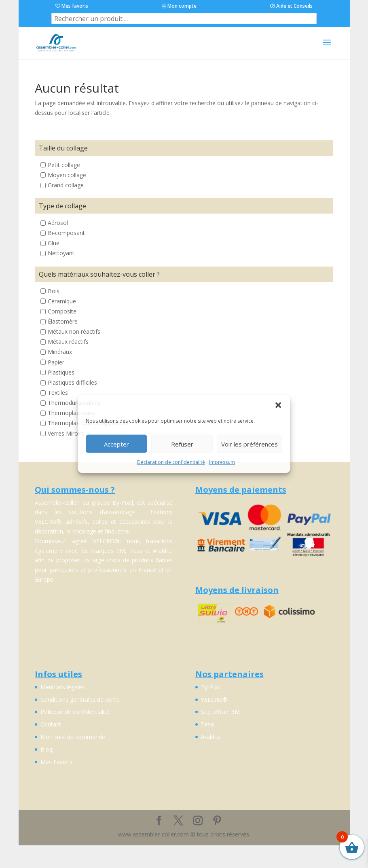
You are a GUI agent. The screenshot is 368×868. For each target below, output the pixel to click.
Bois (54, 291)
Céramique (62, 301)
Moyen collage (67, 175)
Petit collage (64, 165)
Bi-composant (66, 233)
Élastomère (63, 321)
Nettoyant (61, 253)
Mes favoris (72, 6)
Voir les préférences (250, 444)
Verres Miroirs (66, 433)
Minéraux (60, 352)
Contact (51, 724)
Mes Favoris (56, 762)
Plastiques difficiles (72, 382)
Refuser (182, 444)
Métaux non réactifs (74, 331)
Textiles (58, 393)
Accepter (116, 444)
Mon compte (179, 6)
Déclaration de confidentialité (171, 462)
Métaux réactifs (68, 342)
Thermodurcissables (74, 403)
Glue (54, 243)
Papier (56, 362)
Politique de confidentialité (75, 712)
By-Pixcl (211, 687)
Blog (47, 749)
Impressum (222, 462)
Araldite (211, 737)
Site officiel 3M (220, 712)
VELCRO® (214, 700)
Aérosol (58, 223)
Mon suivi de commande (73, 737)
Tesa (207, 724)
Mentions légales (63, 687)
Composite (62, 311)
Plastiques (61, 372)
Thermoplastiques (71, 413)
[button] (278, 405)
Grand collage (66, 185)
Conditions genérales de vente (80, 700)
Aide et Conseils (291, 6)
